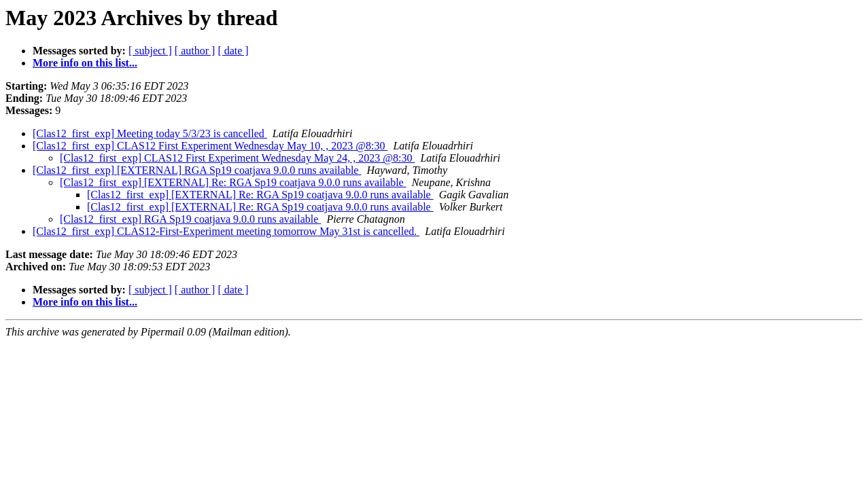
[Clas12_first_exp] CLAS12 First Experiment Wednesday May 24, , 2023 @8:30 (237, 158)
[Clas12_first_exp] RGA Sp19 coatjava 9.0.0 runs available (190, 219)
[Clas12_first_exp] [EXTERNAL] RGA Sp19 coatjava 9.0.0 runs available (197, 170)
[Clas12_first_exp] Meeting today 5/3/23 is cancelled (150, 133)
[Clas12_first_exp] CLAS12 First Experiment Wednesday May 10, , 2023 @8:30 (210, 146)
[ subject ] (150, 51)
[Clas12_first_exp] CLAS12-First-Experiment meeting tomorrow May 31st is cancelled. (226, 231)
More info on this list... (85, 63)
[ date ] (233, 51)
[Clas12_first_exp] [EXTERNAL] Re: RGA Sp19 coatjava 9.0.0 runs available (233, 182)
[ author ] (195, 51)
